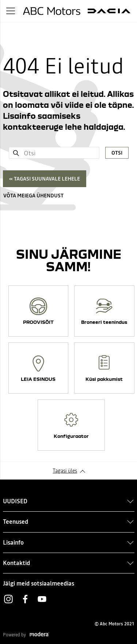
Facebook (25, 599)
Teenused (16, 522)
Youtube (42, 599)
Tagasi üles (65, 471)
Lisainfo (13, 542)
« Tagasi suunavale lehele (45, 179)
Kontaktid (16, 563)
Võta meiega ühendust (33, 196)
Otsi (117, 153)
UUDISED (15, 501)
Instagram (8, 599)
